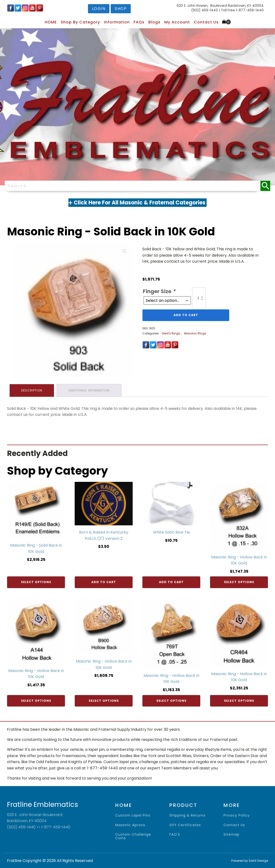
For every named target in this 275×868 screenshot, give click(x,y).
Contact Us (206, 22)
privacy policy (237, 815)
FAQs (139, 22)
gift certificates (185, 825)
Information (117, 22)
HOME (51, 22)
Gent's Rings (171, 333)
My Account (177, 22)
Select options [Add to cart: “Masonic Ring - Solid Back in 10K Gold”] (36, 582)
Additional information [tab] (89, 390)
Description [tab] (32, 390)
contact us (234, 825)
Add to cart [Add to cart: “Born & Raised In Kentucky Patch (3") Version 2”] (104, 582)
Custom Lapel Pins (133, 815)
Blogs (154, 22)
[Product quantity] (199, 298)
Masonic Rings (195, 333)
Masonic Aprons (130, 825)
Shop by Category (80, 22)
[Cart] (226, 22)
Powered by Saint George (250, 861)
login (99, 9)
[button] (124, 251)
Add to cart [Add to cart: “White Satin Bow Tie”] (171, 582)
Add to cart (186, 315)
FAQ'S (175, 835)
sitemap (232, 835)
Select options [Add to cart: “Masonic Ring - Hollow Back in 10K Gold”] (239, 582)
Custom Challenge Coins (133, 836)
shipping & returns (187, 815)
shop (121, 9)
